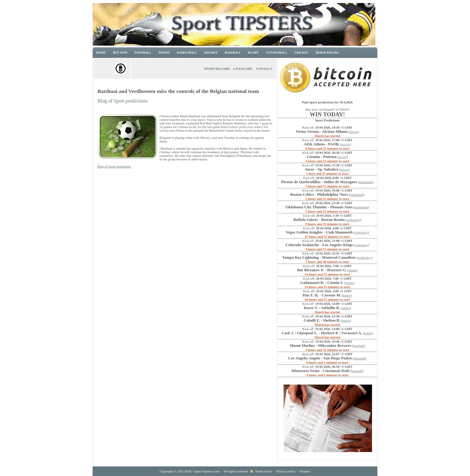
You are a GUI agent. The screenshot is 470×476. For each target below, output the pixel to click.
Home (101, 53)
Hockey (211, 53)
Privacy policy (286, 471)
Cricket (301, 53)
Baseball (233, 53)
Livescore (243, 69)
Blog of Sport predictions (122, 101)
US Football (277, 53)
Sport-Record (217, 69)
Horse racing (327, 53)
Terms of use (264, 471)
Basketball (187, 53)
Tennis (164, 53)
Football (143, 53)
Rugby (253, 53)
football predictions (241, 127)
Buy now (120, 53)
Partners (305, 471)
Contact (264, 69)
